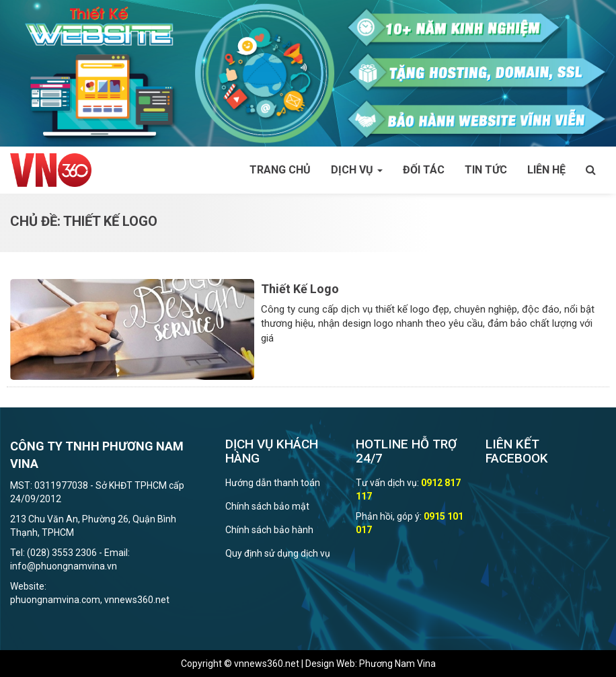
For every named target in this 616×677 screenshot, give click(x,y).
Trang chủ (280, 170)
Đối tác (424, 170)
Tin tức (486, 170)
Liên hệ (546, 170)
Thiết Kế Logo (300, 289)
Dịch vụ (357, 170)
